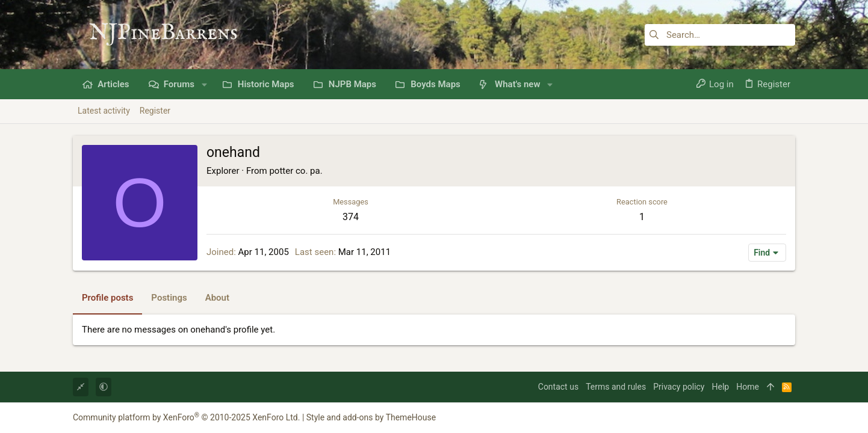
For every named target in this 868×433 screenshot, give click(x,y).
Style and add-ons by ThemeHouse (371, 417)
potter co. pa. (296, 171)
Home (748, 387)
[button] (204, 84)
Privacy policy (679, 387)
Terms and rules (616, 387)
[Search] (720, 35)
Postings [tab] (169, 298)
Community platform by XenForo (186, 417)
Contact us (558, 387)
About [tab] (217, 298)
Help (721, 387)
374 (351, 217)
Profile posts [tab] (107, 298)
